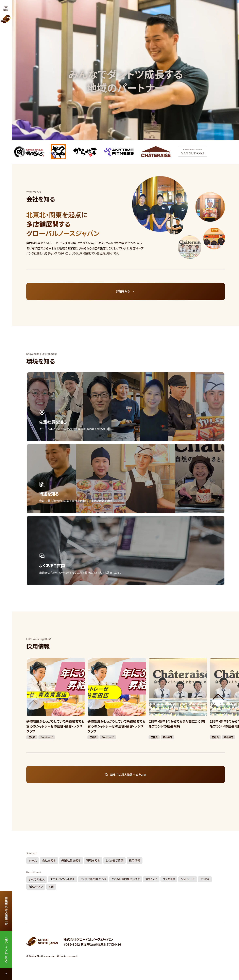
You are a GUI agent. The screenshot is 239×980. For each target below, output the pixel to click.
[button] (218, 700)
